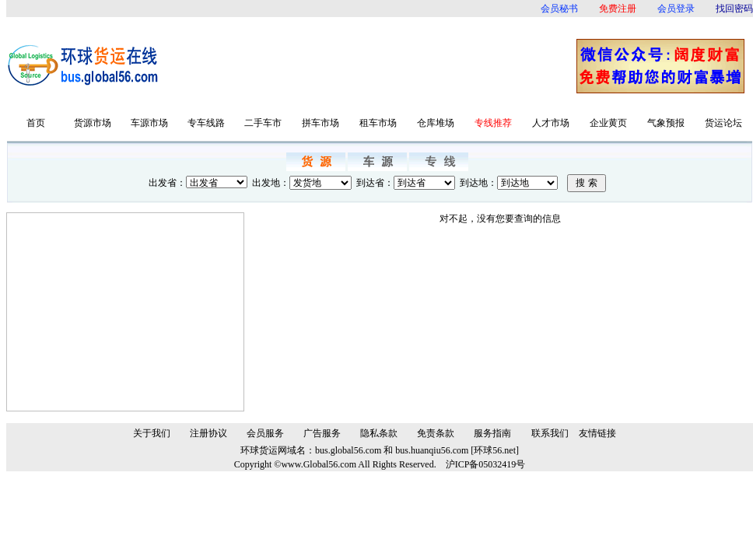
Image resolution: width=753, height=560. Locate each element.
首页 (36, 123)
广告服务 (322, 433)
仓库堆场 (436, 123)
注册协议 (208, 433)
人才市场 (551, 123)
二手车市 (263, 123)
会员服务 (265, 433)
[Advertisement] (372, 66)
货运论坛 (723, 123)
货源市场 (93, 123)
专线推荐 (493, 123)
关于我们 (152, 433)
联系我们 (550, 433)
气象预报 (666, 123)
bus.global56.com (348, 450)
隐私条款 (379, 433)
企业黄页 (608, 123)
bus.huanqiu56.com (432, 450)
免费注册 (618, 9)
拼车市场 (320, 123)
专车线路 (206, 123)
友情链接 (597, 433)
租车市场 (378, 123)
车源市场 (149, 123)
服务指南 (492, 433)
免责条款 (436, 433)
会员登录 (676, 9)
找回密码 (734, 9)
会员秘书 (559, 9)
